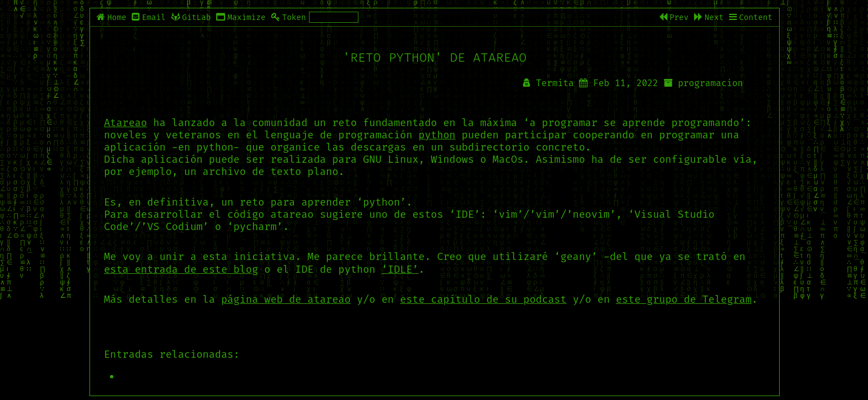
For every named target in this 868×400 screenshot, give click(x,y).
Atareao (126, 123)
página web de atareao (286, 299)
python (437, 135)
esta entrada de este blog (181, 269)
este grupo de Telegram (684, 299)
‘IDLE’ (400, 269)
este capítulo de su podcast (483, 299)
